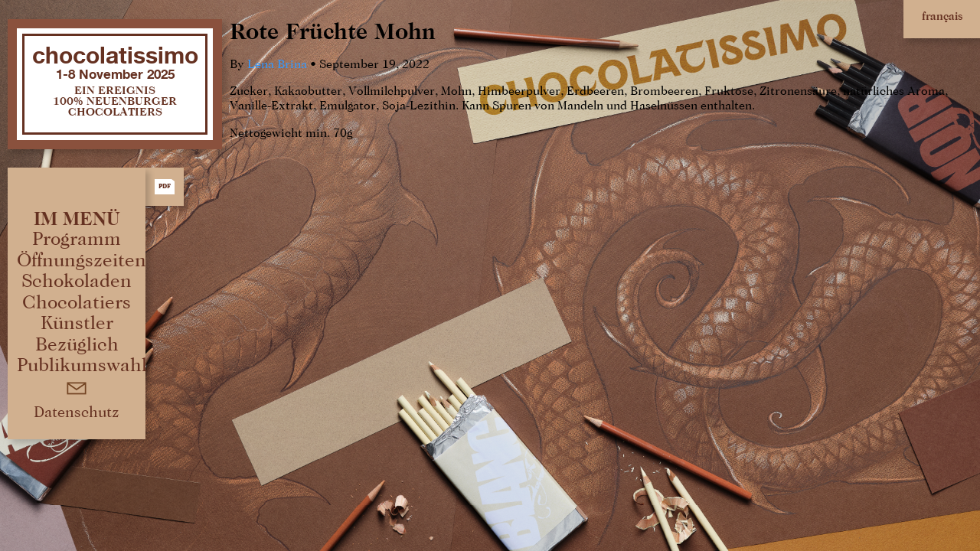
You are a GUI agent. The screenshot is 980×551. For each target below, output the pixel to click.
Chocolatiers (77, 303)
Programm (77, 239)
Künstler (77, 323)
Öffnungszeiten (82, 261)
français (942, 16)
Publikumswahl (82, 365)
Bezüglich (77, 345)
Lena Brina (277, 65)
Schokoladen (77, 281)
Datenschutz (77, 412)
